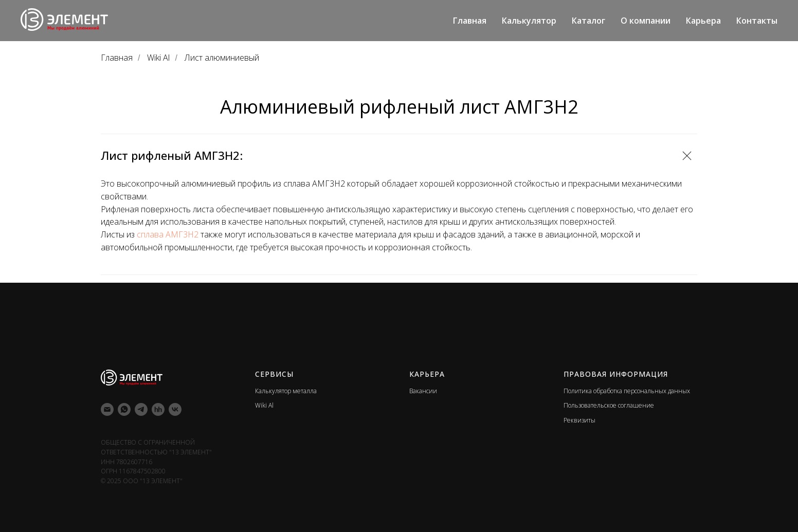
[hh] (158, 409)
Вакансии (423, 391)
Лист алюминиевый (222, 58)
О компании (646, 21)
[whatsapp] (124, 409)
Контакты (757, 21)
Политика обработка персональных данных (627, 391)
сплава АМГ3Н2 (167, 234)
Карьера (703, 21)
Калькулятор (529, 21)
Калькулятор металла (286, 391)
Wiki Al (158, 58)
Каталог (588, 21)
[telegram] (141, 409)
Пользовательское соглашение (609, 405)
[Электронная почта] (107, 409)
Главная (470, 21)
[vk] (175, 409)
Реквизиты (579, 420)
